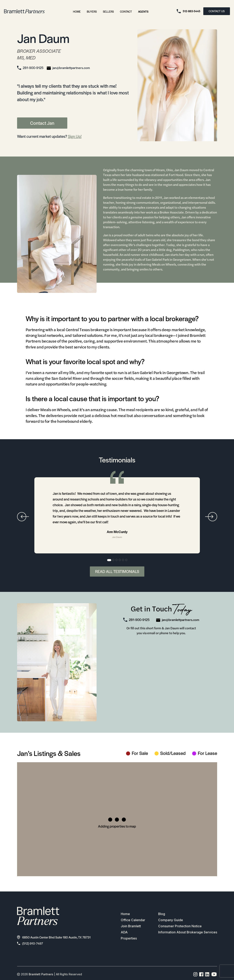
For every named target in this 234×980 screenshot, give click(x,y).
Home (77, 11)
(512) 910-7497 (30, 943)
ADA (124, 932)
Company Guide (170, 920)
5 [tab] (123, 560)
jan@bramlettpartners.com (71, 68)
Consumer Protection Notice (180, 926)
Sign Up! (75, 136)
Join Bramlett (131, 926)
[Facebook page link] (201, 974)
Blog (162, 914)
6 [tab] (126, 560)
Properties (129, 938)
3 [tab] (117, 560)
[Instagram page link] (195, 974)
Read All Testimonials (117, 571)
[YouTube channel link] (214, 974)
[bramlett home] (24, 11)
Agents (143, 11)
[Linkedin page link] (207, 974)
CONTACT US (217, 11)
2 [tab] (113, 560)
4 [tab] (120, 560)
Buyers (92, 11)
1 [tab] (109, 560)
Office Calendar (133, 920)
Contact (126, 11)
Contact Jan (42, 123)
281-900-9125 (33, 68)
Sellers (108, 11)
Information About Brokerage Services (188, 932)
